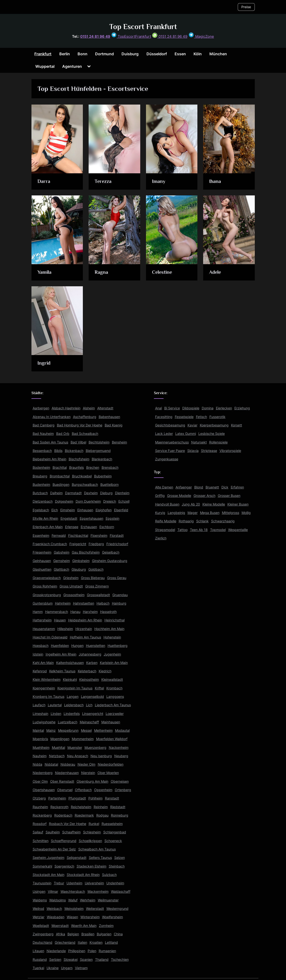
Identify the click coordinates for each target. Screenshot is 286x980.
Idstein (38, 654)
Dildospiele (191, 408)
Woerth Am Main (84, 926)
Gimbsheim (81, 561)
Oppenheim (103, 790)
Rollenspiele (218, 442)
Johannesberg (90, 654)
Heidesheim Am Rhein (85, 620)
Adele (215, 272)
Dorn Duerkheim (88, 501)
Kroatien (96, 942)
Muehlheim (41, 747)
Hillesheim (65, 629)
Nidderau (68, 764)
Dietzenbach (43, 501)
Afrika (61, 934)
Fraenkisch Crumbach (50, 544)
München (218, 54)
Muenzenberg (95, 747)
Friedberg (96, 544)
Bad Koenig (114, 425)
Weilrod (38, 908)
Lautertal (55, 705)
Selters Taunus (100, 858)
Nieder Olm (86, 764)
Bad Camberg (44, 425)
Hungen (77, 646)
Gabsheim (62, 552)
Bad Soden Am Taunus (50, 442)
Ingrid (44, 363)
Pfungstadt (77, 798)
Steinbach (117, 866)
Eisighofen (104, 510)
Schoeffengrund (64, 841)
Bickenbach (74, 451)
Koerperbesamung (214, 425)
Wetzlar (39, 917)
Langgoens (115, 696)
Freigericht (78, 544)
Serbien (55, 959)
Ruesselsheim (112, 824)
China (118, 934)
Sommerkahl (42, 866)
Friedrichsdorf (117, 544)
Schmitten (41, 841)
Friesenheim (42, 552)
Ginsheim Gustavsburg (110, 561)
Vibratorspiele (230, 451)
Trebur (59, 883)
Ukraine (53, 968)
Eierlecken (224, 408)
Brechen (93, 467)
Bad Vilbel (78, 442)
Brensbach (110, 467)
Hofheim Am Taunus (85, 637)
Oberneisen (120, 781)
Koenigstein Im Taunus (75, 688)
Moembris (40, 739)
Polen (92, 951)
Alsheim (89, 408)
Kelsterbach (87, 671)
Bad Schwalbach (85, 434)
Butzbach (40, 493)
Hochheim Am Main (109, 629)
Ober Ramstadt (62, 781)
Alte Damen (164, 487)
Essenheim (41, 535)
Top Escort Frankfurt (143, 27)
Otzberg (39, 798)
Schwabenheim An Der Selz (54, 849)
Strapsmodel (165, 530)
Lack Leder (164, 434)
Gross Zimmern (97, 586)
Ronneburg (120, 815)
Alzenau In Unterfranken (52, 417)
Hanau (75, 612)
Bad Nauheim (43, 434)
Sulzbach (109, 875)
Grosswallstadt (98, 595)
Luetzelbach (68, 722)
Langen (73, 696)
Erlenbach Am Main (48, 527)
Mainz (51, 730)
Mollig (246, 513)
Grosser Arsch (204, 496)
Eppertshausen (91, 518)
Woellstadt (41, 926)
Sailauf (38, 832)
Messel (86, 730)
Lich (89, 705)
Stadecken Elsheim (91, 866)
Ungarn (67, 968)
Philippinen (77, 951)
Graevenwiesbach (47, 578)
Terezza (103, 181)
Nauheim (40, 756)
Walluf (73, 900)
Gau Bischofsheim (86, 552)
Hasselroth (108, 612)
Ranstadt (112, 798)
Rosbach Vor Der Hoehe (68, 824)
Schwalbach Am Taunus (97, 849)
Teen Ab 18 (199, 530)
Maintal (38, 730)
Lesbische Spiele (212, 434)
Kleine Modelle (214, 504)
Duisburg (130, 54)
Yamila (44, 272)
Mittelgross (231, 513)
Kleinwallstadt (112, 679)
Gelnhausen (42, 561)
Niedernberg (43, 773)
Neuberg (121, 756)
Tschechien (120, 959)
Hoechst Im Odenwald (50, 637)
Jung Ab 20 (191, 504)
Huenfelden (60, 646)
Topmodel (218, 530)
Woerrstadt (60, 926)
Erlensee (72, 527)
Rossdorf (40, 824)
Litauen (38, 951)
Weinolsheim (74, 908)
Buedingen (61, 484)
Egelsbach (41, 510)
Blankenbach (102, 459)
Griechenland (65, 942)
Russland (40, 959)
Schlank (202, 521)
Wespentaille (238, 530)
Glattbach (61, 569)
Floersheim (99, 535)
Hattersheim (42, 620)
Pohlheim (95, 798)
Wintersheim (90, 917)
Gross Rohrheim (45, 586)
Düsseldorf (157, 54)
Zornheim (106, 926)
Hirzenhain (84, 629)
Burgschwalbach (85, 484)
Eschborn (107, 527)
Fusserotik (217, 417)
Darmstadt (73, 493)
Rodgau (102, 815)
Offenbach (83, 790)
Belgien (73, 934)
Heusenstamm (44, 629)
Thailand (102, 959)
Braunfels (76, 467)
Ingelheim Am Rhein (61, 654)
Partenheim (57, 798)
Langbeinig (176, 513)
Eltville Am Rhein (45, 518)
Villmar (53, 891)
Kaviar (192, 425)
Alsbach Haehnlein (66, 408)
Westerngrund (117, 908)
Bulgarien (104, 934)
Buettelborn (110, 484)
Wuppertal (45, 66)
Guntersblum (43, 603)
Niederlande (56, 951)
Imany (159, 181)
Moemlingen (60, 739)
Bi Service (172, 408)
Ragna (102, 272)
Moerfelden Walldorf (112, 739)
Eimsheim (68, 510)
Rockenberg (42, 815)
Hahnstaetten (84, 603)
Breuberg (40, 476)
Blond (199, 487)
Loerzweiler (115, 714)
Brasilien (88, 934)
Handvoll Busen (167, 504)
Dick (225, 487)
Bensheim (119, 442)
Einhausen (85, 510)
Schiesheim (92, 832)
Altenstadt (105, 408)
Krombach (114, 688)
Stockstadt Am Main (49, 875)
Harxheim (90, 612)
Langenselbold (92, 696)
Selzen (120, 858)
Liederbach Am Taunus (113, 705)
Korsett (237, 425)
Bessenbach (42, 451)
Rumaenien (107, 951)
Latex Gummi (186, 434)
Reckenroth (59, 807)
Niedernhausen (67, 773)
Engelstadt (69, 518)
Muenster (75, 747)
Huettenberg (118, 646)
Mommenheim (83, 739)
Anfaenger (184, 487)
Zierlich (161, 538)
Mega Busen (210, 513)
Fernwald (59, 535)
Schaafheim (71, 832)
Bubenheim (103, 476)
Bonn (82, 54)
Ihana (215, 181)
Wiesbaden (56, 917)
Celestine (162, 272)
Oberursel (65, 790)
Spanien (86, 959)
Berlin (65, 54)
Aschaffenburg (85, 417)
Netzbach (57, 756)
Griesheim (71, 578)
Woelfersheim (113, 917)
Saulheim (53, 832)
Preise (246, 7)
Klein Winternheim (47, 679)
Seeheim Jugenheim (49, 858)
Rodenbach (63, 815)
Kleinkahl (70, 679)
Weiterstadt (95, 908)
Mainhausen (111, 722)
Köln (198, 54)
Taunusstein (42, 883)
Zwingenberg (43, 934)
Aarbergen (41, 408)
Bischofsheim (79, 459)
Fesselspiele (184, 417)
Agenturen (72, 66)
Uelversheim (94, 883)
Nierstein (88, 773)
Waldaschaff (121, 891)
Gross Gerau (117, 578)
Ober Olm (40, 781)
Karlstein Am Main (114, 663)
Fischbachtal (78, 535)
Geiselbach (111, 552)
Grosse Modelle (179, 496)
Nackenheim (119, 747)
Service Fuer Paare (170, 451)
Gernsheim (62, 561)
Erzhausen (89, 527)
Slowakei (71, 959)
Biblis (58, 451)
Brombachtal (60, 476)
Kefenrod (40, 671)
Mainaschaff (89, 722)
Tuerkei (38, 968)
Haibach (103, 603)
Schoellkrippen (90, 841)
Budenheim (41, 484)
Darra (44, 181)
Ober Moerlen (108, 773)
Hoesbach (41, 646)
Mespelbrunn (68, 730)
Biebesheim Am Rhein (49, 459)
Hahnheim (63, 603)
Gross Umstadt (71, 586)
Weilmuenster (108, 900)
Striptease (209, 451)
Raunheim (40, 807)
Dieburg (106, 493)
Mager (193, 513)
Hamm (38, 612)
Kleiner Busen (238, 504)
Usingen (39, 891)
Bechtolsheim (99, 442)
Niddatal (51, 764)
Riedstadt (118, 807)
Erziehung (242, 408)
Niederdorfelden (111, 764)
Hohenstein (112, 637)
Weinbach (54, 908)
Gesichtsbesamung (170, 425)
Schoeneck (113, 841)
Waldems (40, 900)
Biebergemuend (98, 451)
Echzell (124, 501)
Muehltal (58, 747)
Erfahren (237, 487)
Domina (208, 408)
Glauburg (79, 569)
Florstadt (117, 535)
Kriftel (99, 688)
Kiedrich (105, 671)
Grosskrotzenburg (47, 595)
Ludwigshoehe (44, 722)
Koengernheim (44, 688)
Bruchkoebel (82, 476)
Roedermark (84, 815)
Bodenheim (41, 467)
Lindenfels (72, 714)
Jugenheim (112, 654)
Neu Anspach (78, 756)
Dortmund (104, 54)
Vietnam (81, 968)
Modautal (122, 730)
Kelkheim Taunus (62, 671)
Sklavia (193, 451)
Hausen (60, 620)
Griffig (160, 496)
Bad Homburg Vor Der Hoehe (80, 425)
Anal (158, 408)
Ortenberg (123, 790)
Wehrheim (88, 900)
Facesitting (164, 417)
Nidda (37, 764)
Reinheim (101, 807)
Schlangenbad (115, 832)
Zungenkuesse (167, 459)
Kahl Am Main (43, 663)
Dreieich (110, 501)
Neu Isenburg (101, 756)
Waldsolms (58, 900)
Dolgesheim (64, 501)
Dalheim (56, 493)
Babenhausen (109, 417)
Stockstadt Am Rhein (83, 875)
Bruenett (212, 487)
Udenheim (74, 883)
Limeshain (40, 714)
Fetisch (201, 417)
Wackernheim (98, 891)
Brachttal (60, 467)
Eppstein (113, 518)
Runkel (94, 824)
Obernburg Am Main (92, 781)
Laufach (39, 705)
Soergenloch (64, 866)
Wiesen (72, 917)
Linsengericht (93, 714)
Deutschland (43, 942)
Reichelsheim (81, 807)
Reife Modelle (166, 521)
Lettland (111, 942)
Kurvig (160, 513)
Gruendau (120, 595)
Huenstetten (96, 646)
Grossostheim (74, 595)
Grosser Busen (229, 496)
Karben (92, 663)
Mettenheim (103, 730)
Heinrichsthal (115, 620)
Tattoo (183, 530)
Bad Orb (63, 434)
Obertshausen (44, 790)
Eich (55, 510)
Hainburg (119, 603)
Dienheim (122, 493)
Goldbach (96, 569)
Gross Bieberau (93, 578)
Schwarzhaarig (223, 521)
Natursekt (199, 442)
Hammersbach (57, 612)
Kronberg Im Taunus (49, 696)
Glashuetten (42, 569)
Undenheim (115, 883)
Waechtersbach (73, 891)
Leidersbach (74, 705)
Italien (82, 942)
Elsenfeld (121, 510)
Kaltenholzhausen (70, 663)
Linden (56, 714)
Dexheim (91, 493)
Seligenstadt (77, 858)
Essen (180, 54)
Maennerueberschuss (172, 442)
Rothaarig (186, 521)
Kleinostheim (89, 679)
